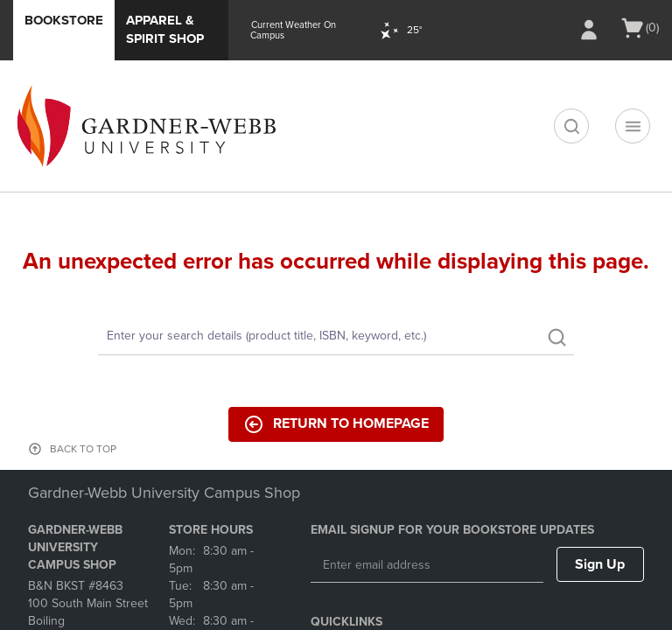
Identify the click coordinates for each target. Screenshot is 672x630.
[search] (571, 126)
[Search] (336, 337)
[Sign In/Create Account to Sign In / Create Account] (589, 30)
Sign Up (600, 564)
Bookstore (64, 20)
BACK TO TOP (83, 449)
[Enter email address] (427, 565)
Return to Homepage (336, 424)
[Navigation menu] (633, 126)
